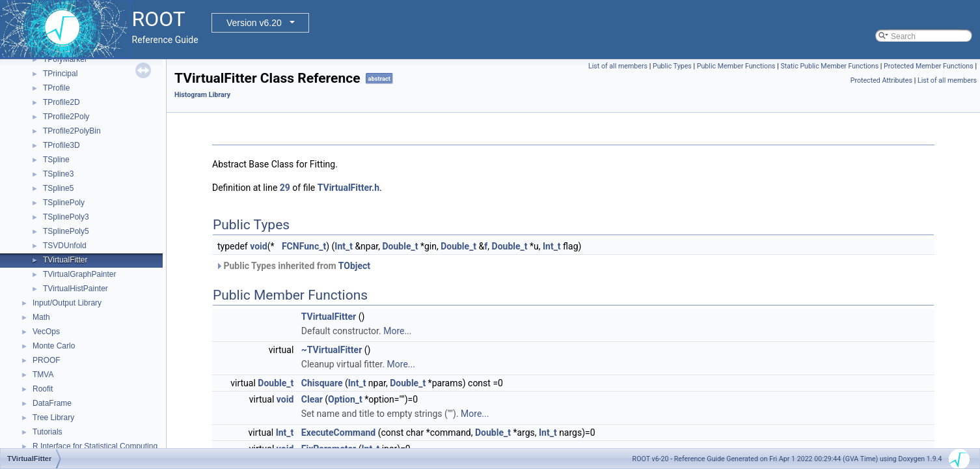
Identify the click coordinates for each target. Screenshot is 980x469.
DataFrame (52, 403)
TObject (354, 266)
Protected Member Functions (929, 66)
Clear (312, 399)
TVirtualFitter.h (348, 188)
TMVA (43, 375)
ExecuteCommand (338, 433)
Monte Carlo (54, 346)
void (258, 246)
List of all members (618, 66)
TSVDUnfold (65, 246)
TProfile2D (61, 102)
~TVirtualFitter (332, 350)
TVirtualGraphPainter (80, 274)
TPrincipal (60, 74)
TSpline (56, 160)
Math (41, 317)
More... (397, 331)
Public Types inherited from (293, 266)
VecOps (46, 332)
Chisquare (322, 383)
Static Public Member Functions (829, 66)
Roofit (43, 389)
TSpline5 (58, 188)
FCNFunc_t (304, 246)
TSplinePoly (64, 203)
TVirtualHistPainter (75, 289)
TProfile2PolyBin (72, 131)
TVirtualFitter (65, 260)
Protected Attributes (881, 80)
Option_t (345, 399)
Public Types (672, 66)
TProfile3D (61, 145)
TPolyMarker (65, 59)
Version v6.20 (254, 23)
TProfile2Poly (66, 117)
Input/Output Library (67, 303)
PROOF (47, 360)
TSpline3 (58, 174)
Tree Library (53, 418)
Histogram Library (202, 95)
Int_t (344, 246)
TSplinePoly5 (66, 231)
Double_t (400, 246)
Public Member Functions (736, 66)
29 (285, 188)
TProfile (56, 88)
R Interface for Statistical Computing (95, 446)
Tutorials (48, 432)
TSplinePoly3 (66, 217)
